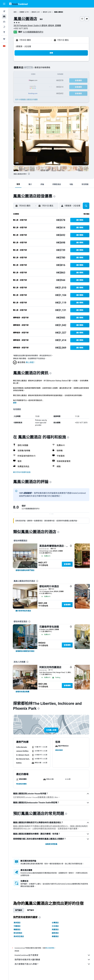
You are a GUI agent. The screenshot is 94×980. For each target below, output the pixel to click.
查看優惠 (67, 564)
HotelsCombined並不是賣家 (52, 955)
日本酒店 (55, 926)
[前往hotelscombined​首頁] (18, 4)
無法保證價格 (50, 948)
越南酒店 (55, 933)
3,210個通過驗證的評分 (33, 32)
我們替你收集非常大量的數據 (52, 960)
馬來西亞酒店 (19, 936)
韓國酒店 (17, 930)
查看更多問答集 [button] (51, 844)
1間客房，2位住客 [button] (23, 46)
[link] (25, 570)
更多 (15, 403)
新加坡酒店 (18, 933)
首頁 (15, 12)
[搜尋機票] (4, 11)
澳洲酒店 (17, 923)
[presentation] (29, 174)
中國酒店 (17, 926)
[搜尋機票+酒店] (4, 27)
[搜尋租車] (4, 22)
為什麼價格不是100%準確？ (52, 964)
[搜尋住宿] (4, 16)
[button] (4, 4)
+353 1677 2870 (21, 28)
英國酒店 (55, 930)
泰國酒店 (55, 936)
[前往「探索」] (4, 32)
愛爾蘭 (22, 12)
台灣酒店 (55, 923)
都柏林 (34, 12)
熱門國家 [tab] (19, 910)
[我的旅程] (4, 39)
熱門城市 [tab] (31, 910)
